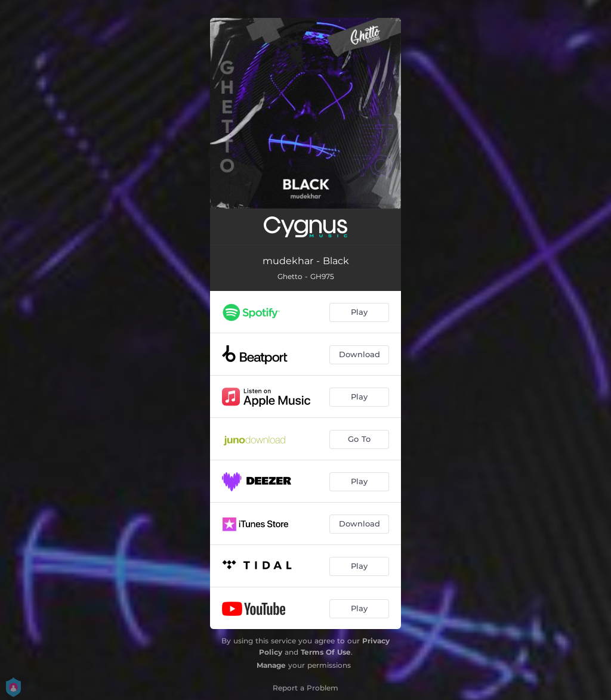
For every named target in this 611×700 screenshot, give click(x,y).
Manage (271, 665)
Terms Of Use (326, 652)
